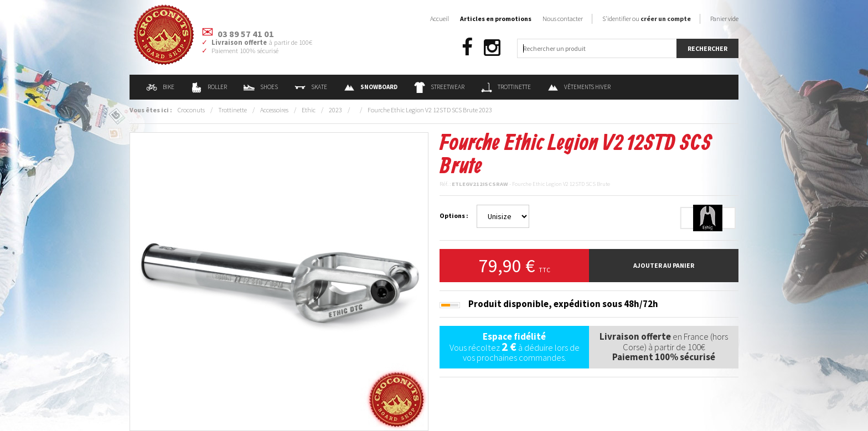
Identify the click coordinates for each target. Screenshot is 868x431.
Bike (160, 87)
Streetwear (439, 87)
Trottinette (506, 87)
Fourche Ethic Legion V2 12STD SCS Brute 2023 (430, 110)
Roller (209, 87)
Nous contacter (563, 19)
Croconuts (191, 110)
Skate (311, 87)
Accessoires (274, 110)
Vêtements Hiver (579, 87)
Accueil (440, 19)
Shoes (261, 87)
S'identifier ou (647, 19)
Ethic (309, 110)
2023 (335, 110)
